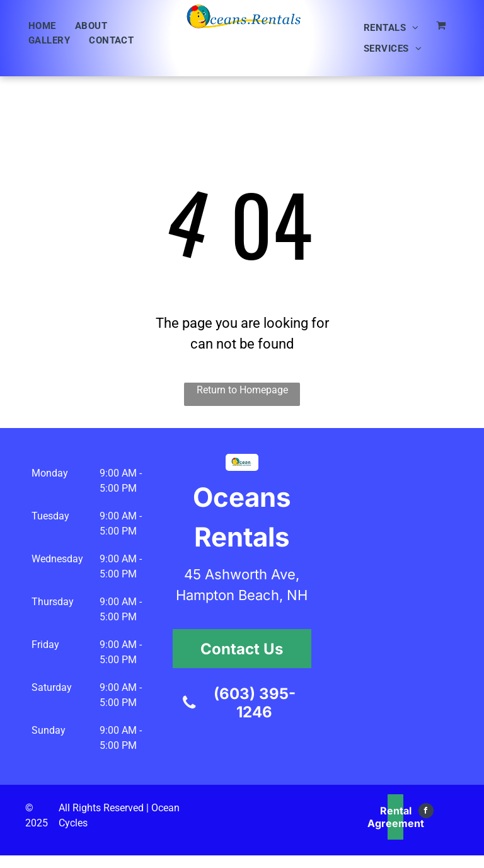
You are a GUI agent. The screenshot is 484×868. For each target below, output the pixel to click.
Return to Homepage (242, 390)
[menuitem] (42, 26)
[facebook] (426, 812)
